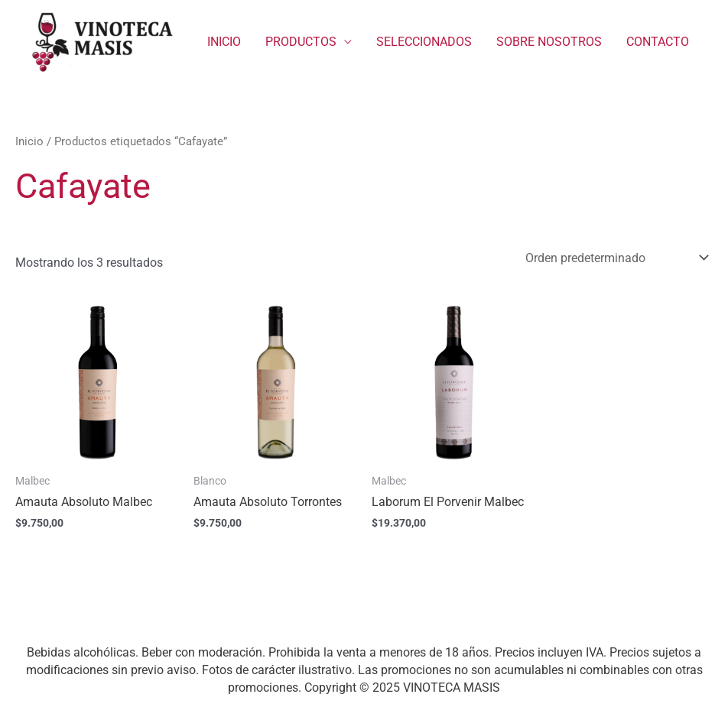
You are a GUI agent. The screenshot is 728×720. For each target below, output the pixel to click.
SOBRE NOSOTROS (549, 42)
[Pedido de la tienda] (614, 258)
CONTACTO (658, 42)
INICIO (224, 42)
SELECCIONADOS (424, 42)
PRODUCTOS (301, 42)
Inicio (29, 141)
